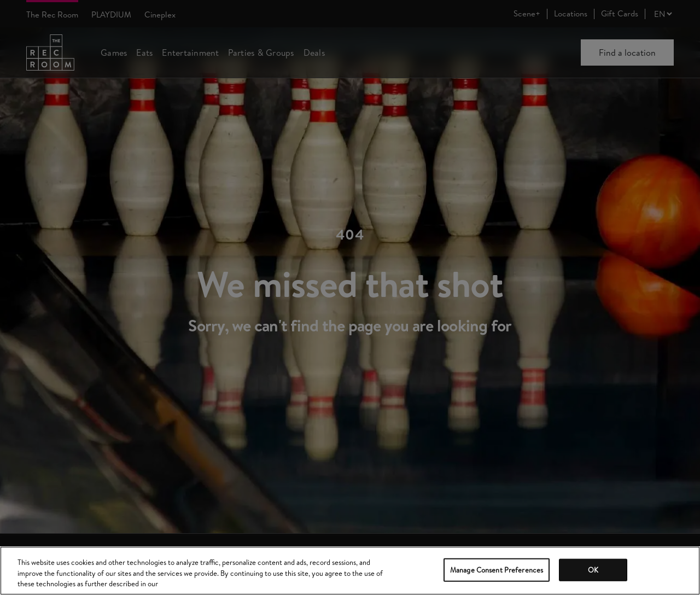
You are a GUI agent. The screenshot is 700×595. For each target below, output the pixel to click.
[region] (350, 571)
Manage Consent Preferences (497, 569)
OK (593, 569)
